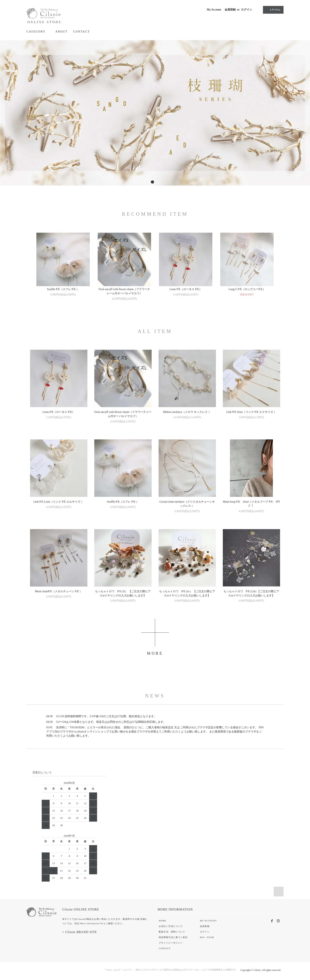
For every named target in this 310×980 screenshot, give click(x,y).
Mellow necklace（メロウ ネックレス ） (187, 412)
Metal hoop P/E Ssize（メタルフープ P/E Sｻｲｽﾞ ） (251, 504)
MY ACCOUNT (208, 921)
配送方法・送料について (172, 932)
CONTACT (82, 32)
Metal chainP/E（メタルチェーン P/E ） (59, 591)
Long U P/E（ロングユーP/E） (247, 289)
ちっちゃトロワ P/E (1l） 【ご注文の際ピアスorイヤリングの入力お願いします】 (123, 593)
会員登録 (230, 10)
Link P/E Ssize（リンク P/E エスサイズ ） (251, 412)
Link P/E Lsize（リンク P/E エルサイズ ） (59, 502)
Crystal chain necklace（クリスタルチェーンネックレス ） (187, 504)
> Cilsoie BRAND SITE (80, 932)
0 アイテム (273, 10)
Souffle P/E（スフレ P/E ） (63, 289)
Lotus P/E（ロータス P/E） (186, 289)
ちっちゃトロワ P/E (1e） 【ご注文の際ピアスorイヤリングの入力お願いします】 (187, 593)
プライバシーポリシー (171, 943)
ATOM (210, 937)
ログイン (247, 10)
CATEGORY (38, 31)
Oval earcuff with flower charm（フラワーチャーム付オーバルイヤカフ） (124, 291)
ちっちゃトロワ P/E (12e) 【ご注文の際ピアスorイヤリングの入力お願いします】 (251, 593)
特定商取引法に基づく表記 (173, 937)
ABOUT (61, 32)
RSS (202, 937)
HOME (162, 921)
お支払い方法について (171, 926)
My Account (214, 10)
